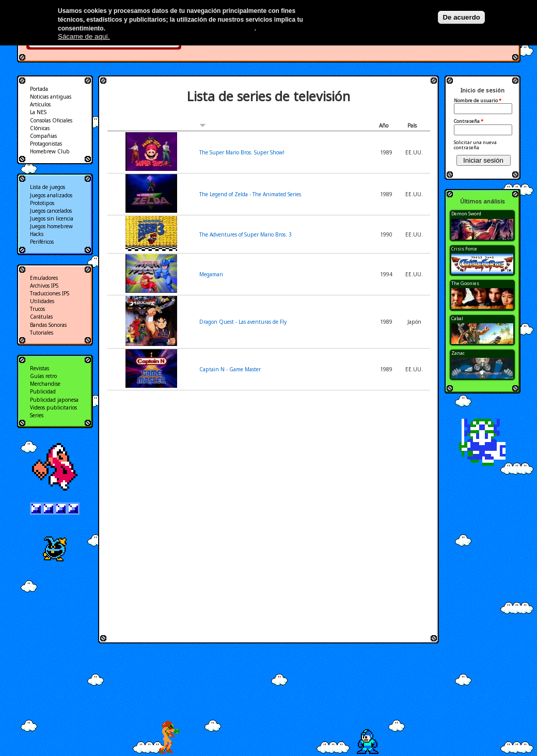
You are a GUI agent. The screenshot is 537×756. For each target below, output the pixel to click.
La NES (38, 112)
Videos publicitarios (53, 407)
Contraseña (469, 121)
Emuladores (44, 278)
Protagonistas (46, 144)
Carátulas (41, 317)
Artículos (40, 104)
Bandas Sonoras (48, 325)
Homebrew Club (50, 151)
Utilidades (42, 301)
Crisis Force (464, 249)
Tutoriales (42, 333)
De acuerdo (461, 17)
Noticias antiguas (51, 97)
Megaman (211, 274)
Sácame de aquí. (84, 36)
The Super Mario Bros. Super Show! (242, 152)
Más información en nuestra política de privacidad (180, 28)
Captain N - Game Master (230, 369)
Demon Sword (466, 214)
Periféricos (42, 242)
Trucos (37, 309)
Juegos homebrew (51, 226)
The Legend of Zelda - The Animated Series (250, 194)
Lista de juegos (48, 187)
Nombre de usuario (478, 101)
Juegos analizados (51, 195)
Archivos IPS (44, 286)
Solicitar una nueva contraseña (475, 145)
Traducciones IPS (50, 293)
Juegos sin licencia (52, 218)
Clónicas (40, 128)
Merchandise (45, 384)
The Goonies (465, 283)
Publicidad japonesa (54, 400)
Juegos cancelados (51, 211)
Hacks (37, 234)
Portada (39, 89)
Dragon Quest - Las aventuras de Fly (243, 322)
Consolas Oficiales (51, 120)
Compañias (43, 136)
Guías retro (43, 376)
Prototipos (42, 203)
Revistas (40, 368)
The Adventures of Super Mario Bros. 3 (246, 234)
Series (37, 415)
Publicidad (43, 391)
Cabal (457, 318)
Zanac (458, 353)
